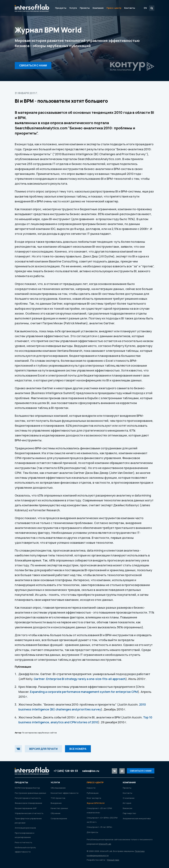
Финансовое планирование (28, 803)
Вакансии (127, 808)
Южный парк (113, 860)
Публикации (93, 793)
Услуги (73, 8)
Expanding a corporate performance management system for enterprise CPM (84, 692)
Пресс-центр (114, 8)
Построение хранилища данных (30, 793)
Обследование (58, 788)
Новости (91, 788)
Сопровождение (59, 818)
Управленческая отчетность (29, 813)
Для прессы (92, 832)
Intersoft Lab (32, 8)
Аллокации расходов (25, 828)
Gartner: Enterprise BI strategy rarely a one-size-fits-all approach (80, 679)
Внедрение (56, 803)
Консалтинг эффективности (65, 793)
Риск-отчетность (23, 842)
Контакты (130, 8)
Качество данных (59, 808)
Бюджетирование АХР (26, 808)
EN (145, 8)
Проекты (85, 8)
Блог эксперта (94, 798)
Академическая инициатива (137, 818)
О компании (129, 798)
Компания (98, 8)
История (127, 803)
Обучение (56, 813)
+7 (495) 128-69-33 (66, 771)
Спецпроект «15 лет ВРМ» (99, 827)
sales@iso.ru (91, 771)
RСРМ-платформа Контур (27, 788)
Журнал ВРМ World (96, 803)
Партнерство (129, 813)
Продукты (61, 8)
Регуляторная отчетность (28, 798)
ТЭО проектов (58, 798)
